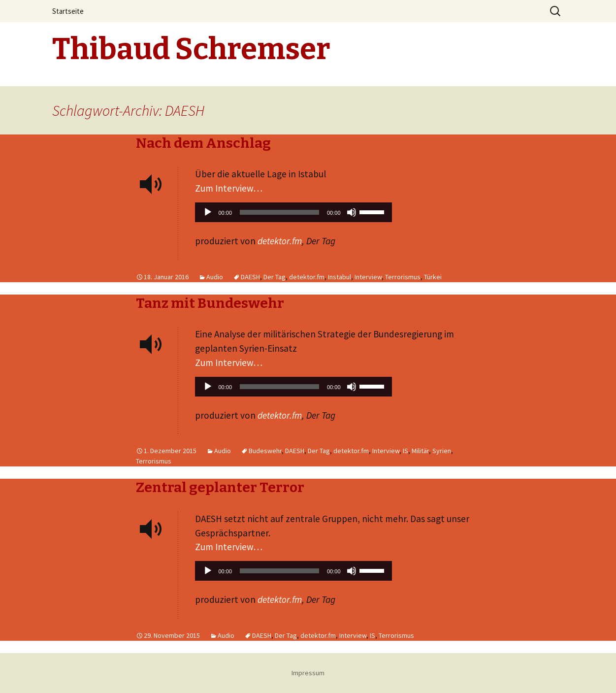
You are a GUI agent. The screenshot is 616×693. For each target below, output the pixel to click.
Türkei (433, 277)
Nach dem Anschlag (203, 143)
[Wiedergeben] (208, 212)
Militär (420, 451)
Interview (368, 277)
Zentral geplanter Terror (220, 487)
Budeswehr (265, 451)
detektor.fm (280, 241)
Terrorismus (403, 277)
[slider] (279, 212)
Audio (215, 277)
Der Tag (275, 277)
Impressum (308, 673)
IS (405, 451)
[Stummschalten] (352, 212)
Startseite (68, 11)
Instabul (340, 277)
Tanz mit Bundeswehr (210, 303)
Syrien (442, 451)
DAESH (250, 277)
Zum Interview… (229, 188)
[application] (293, 215)
